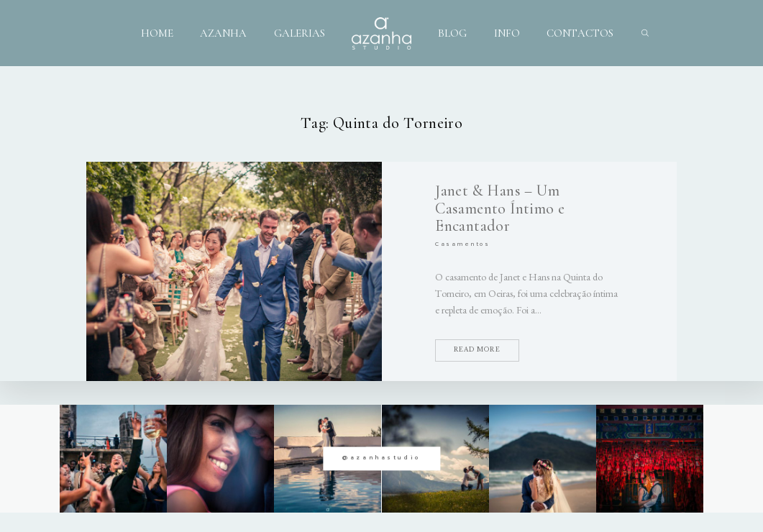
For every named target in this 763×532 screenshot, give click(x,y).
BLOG (452, 33)
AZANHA (223, 33)
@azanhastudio (381, 458)
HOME (157, 33)
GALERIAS (300, 33)
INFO (507, 33)
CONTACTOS (580, 33)
